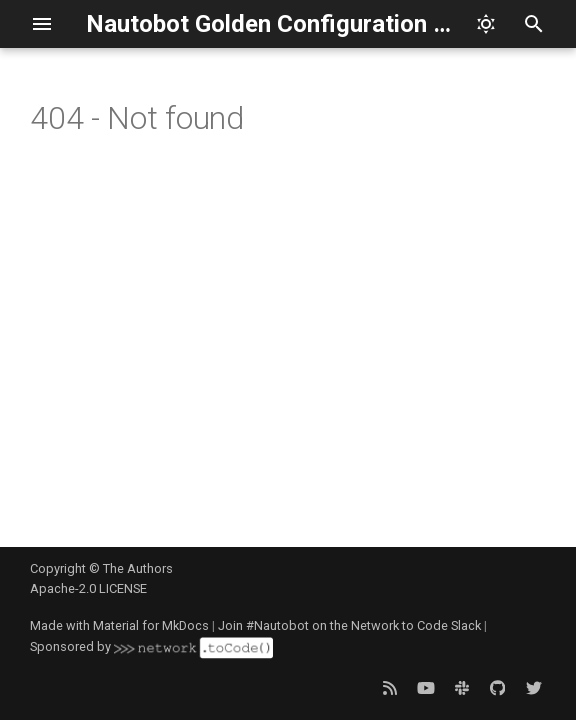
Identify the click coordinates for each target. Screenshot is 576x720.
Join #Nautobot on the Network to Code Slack (349, 625)
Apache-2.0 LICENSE (88, 588)
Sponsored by (151, 646)
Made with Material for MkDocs (119, 625)
